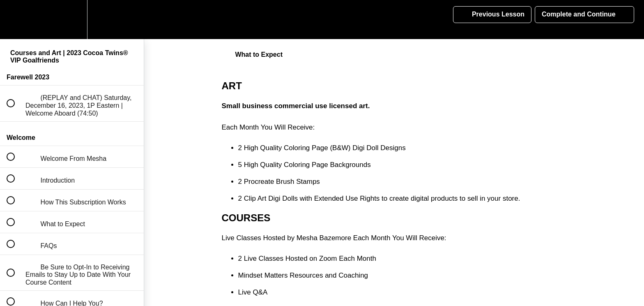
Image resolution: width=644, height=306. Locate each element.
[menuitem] (72, 20)
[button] (15, 20)
